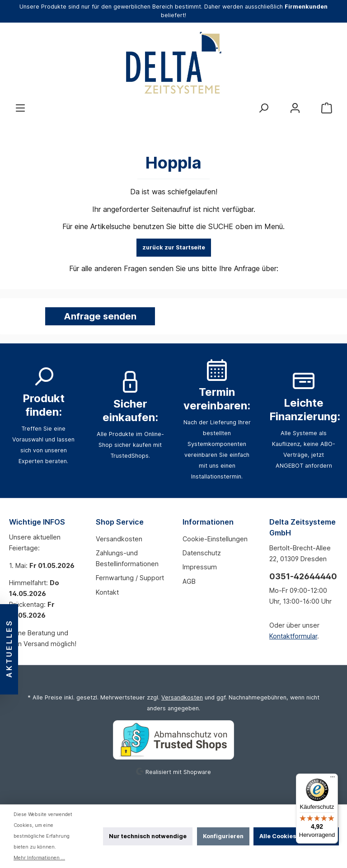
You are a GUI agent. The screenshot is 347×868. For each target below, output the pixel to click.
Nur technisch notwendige (148, 836)
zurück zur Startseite (174, 247)
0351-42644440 (303, 576)
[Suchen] (263, 108)
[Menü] (20, 108)
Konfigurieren (223, 836)
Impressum (200, 567)
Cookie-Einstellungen (215, 539)
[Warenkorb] (327, 108)
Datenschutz (202, 553)
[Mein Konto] (295, 108)
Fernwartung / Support (130, 578)
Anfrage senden (100, 316)
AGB (189, 581)
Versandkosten (119, 539)
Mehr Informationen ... (39, 858)
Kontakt (107, 592)
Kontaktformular (293, 636)
